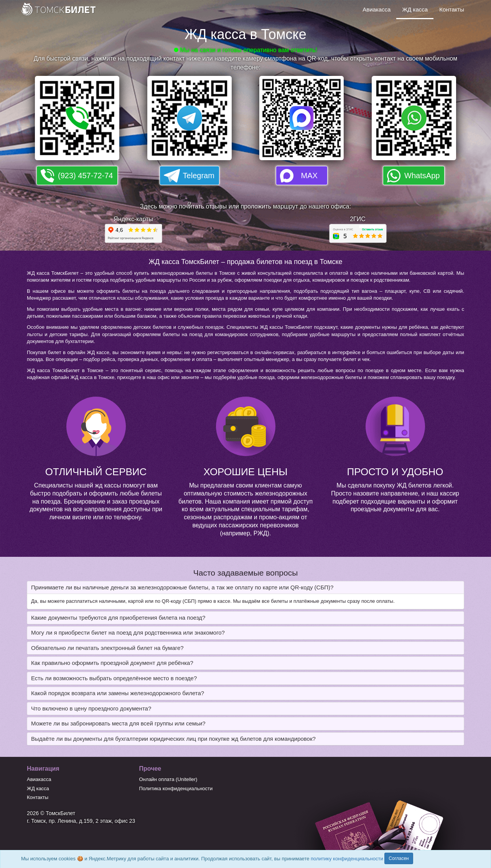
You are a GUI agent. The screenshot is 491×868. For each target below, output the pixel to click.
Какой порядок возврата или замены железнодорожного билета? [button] (118, 693)
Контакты (452, 9)
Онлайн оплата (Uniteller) (168, 779)
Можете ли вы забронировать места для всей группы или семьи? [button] (118, 723)
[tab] (245, 588)
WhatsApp (422, 176)
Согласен (399, 858)
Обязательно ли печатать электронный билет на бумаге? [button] (107, 648)
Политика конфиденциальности (176, 788)
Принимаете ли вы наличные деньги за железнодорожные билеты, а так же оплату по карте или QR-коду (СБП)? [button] (182, 587)
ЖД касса (415, 9)
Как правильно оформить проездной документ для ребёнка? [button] (112, 663)
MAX (309, 176)
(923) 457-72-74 (85, 176)
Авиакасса (376, 9)
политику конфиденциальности (347, 859)
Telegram (199, 176)
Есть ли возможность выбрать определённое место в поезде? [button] (114, 678)
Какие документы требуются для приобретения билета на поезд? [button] (118, 618)
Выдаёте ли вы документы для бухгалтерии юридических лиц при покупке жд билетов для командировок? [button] (173, 739)
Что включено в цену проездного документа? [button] (91, 708)
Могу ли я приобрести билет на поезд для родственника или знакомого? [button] (128, 633)
